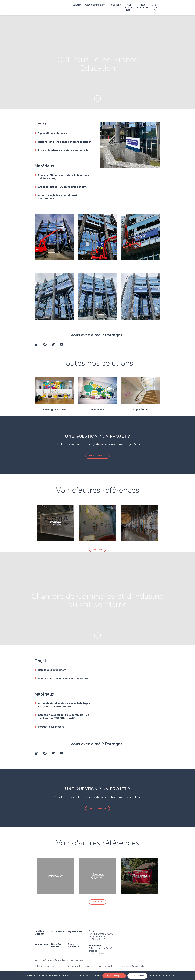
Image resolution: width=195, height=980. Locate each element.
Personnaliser (137, 976)
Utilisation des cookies (79, 966)
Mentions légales (106, 966)
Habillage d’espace (54, 410)
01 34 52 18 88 (96, 953)
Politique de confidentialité (48, 966)
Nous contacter (143, 6)
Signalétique (141, 410)
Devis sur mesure (56, 946)
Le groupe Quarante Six (133, 966)
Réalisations (114, 5)
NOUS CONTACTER (97, 456)
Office (92, 931)
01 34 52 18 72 (155, 8)
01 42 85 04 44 (97, 939)
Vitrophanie (97, 410)
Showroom (95, 946)
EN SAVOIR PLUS (97, 99)
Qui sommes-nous (129, 8)
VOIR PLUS (97, 549)
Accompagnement (95, 5)
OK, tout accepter (114, 976)
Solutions (77, 5)
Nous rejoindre (73, 946)
